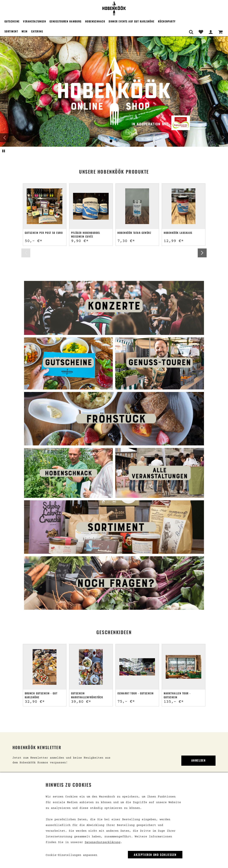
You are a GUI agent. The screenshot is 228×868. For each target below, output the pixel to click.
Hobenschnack (95, 21)
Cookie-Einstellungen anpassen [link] (71, 855)
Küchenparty (167, 21)
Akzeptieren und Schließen (155, 855)
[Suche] (191, 32)
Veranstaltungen (34, 21)
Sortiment (11, 31)
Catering (37, 31)
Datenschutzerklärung (103, 842)
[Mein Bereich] (211, 32)
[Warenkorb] (220, 32)
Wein (25, 31)
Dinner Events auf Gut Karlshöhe (132, 21)
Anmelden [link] (199, 760)
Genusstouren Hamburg (66, 21)
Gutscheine (12, 21)
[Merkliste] (201, 32)
